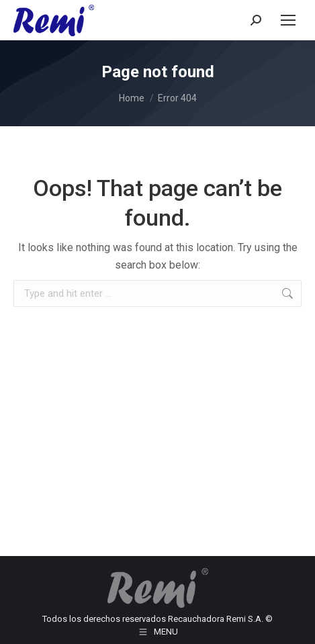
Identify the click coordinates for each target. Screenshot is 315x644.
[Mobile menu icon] (288, 20)
